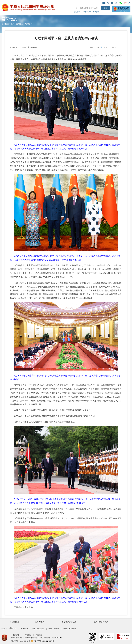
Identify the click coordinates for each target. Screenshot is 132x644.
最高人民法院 (54, 629)
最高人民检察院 (70, 629)
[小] (106, 47)
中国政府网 (14, 622)
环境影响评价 (87, 12)
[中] (102, 47)
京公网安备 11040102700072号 (42, 641)
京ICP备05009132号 (56, 638)
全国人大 (13, 629)
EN (116, 3)
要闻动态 (20, 24)
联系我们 (39, 635)
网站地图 (28, 635)
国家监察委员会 (38, 629)
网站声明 (16, 635)
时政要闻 (29, 24)
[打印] (114, 47)
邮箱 (106, 3)
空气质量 (96, 12)
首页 (12, 24)
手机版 (93, 638)
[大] (97, 47)
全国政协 (24, 629)
